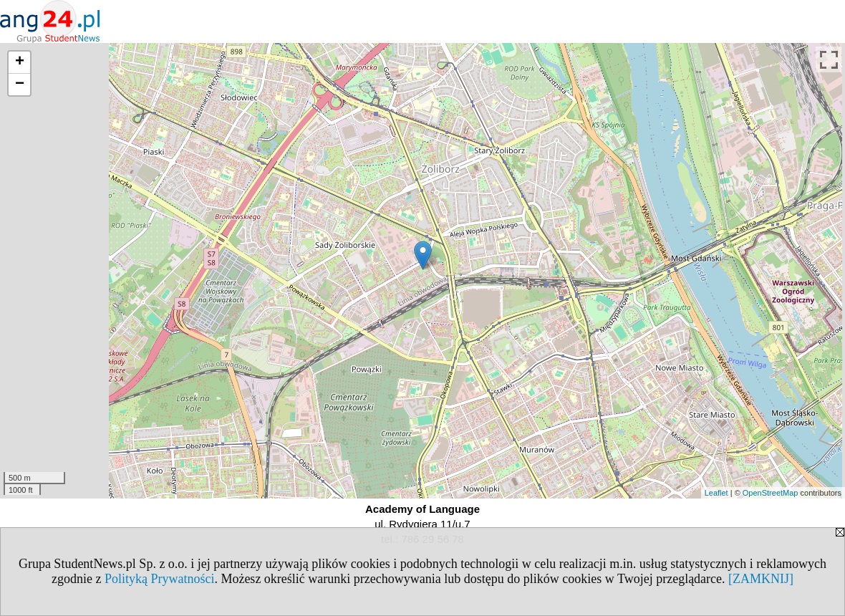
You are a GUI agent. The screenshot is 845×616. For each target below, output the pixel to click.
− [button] (20, 85)
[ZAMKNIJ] (761, 579)
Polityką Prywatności (160, 579)
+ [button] (20, 62)
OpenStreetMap (771, 493)
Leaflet (716, 493)
